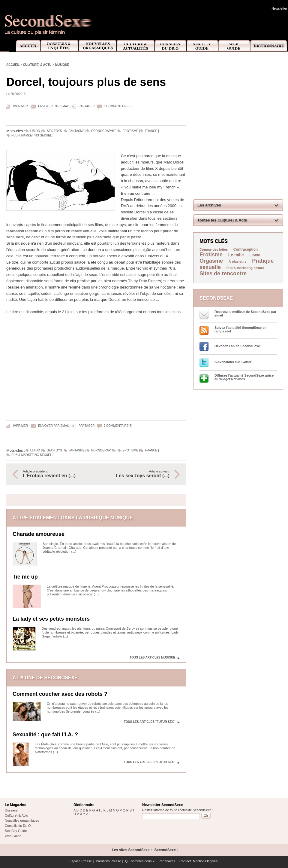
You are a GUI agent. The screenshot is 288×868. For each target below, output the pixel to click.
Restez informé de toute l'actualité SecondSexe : (178, 810)
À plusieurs (238, 261)
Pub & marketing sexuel (31, 135)
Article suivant (136, 474)
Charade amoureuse (39, 534)
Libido (35, 131)
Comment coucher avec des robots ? (60, 694)
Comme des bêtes (214, 249)
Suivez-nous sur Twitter (233, 362)
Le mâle (236, 255)
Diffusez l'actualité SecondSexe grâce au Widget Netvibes (244, 377)
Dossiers (11, 810)
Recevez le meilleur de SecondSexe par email (245, 313)
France (151, 131)
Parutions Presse (108, 861)
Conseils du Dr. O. (18, 826)
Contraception (246, 249)
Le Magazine (15, 805)
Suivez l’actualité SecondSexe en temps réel (240, 329)
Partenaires (167, 861)
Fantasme (77, 131)
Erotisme (130, 131)
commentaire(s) (118, 106)
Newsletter (279, 8)
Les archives (209, 205)
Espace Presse (81, 861)
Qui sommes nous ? (140, 861)
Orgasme (211, 261)
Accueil (25, 46)
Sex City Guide (202, 46)
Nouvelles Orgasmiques (98, 46)
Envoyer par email (54, 106)
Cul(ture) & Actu (37, 65)
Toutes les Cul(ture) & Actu (222, 220)
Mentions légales (205, 861)
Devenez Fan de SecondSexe (237, 346)
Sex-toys (54, 131)
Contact (185, 861)
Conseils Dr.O (171, 46)
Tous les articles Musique (152, 657)
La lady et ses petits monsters (51, 619)
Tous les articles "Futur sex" (150, 722)
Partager (87, 106)
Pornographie (103, 131)
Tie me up (25, 577)
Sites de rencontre (223, 274)
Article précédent (56, 474)
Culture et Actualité (136, 46)
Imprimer (20, 106)
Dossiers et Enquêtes (59, 46)
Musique (62, 65)
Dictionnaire (269, 46)
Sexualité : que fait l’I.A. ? (45, 735)
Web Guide (234, 46)
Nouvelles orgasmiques (22, 821)
